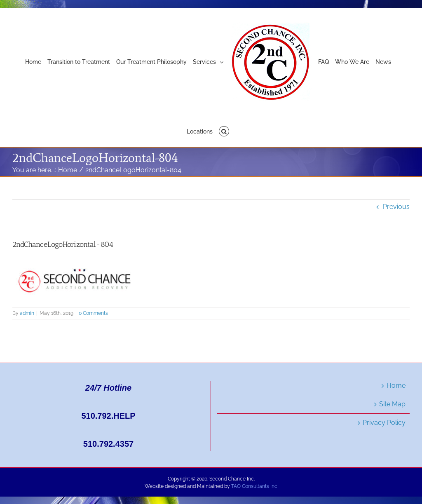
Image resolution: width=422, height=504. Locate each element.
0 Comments (93, 313)
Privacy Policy (384, 423)
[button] (224, 131)
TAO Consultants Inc (254, 486)
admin (27, 313)
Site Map (392, 404)
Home (396, 386)
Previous (396, 207)
